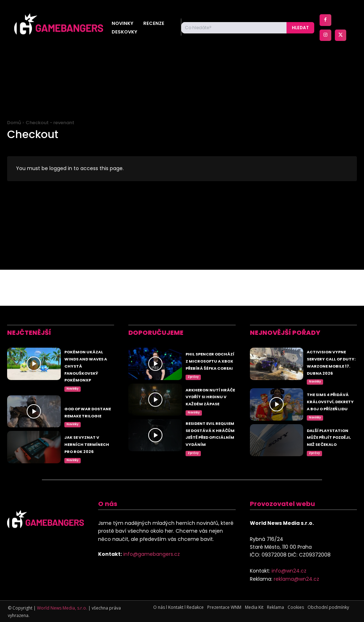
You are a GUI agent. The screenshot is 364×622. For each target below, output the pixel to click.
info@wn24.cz (289, 571)
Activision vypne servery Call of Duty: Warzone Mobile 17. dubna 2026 (331, 333)
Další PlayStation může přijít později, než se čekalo (331, 432)
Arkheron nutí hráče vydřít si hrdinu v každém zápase (210, 377)
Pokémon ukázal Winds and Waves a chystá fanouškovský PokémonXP (90, 333)
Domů (14, 123)
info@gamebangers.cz (152, 554)
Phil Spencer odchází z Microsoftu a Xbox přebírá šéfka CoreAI (210, 329)
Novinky (73, 360)
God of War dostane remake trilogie (85, 380)
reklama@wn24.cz (296, 579)
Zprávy (193, 353)
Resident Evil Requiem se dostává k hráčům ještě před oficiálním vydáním (209, 432)
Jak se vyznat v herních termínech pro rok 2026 (88, 421)
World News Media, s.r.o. (62, 608)
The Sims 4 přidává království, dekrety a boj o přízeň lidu (331, 384)
